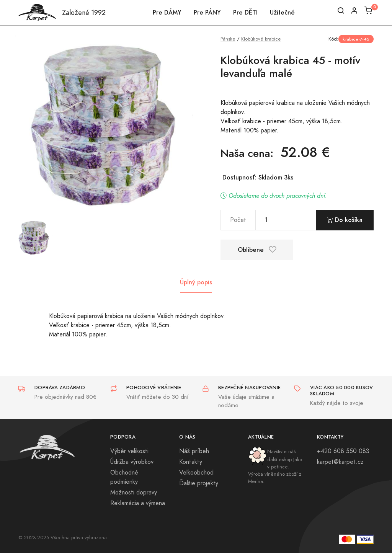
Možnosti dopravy (134, 493)
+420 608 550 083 (343, 451)
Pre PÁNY (207, 12)
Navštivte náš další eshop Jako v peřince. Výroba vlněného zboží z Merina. (275, 467)
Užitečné (282, 12)
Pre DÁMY (167, 12)
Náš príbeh (194, 451)
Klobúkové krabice (261, 39)
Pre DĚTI (245, 12)
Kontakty (191, 462)
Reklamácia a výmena (138, 503)
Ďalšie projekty (199, 483)
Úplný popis (196, 282)
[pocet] (286, 220)
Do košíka (345, 220)
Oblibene (257, 250)
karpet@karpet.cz (340, 462)
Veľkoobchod (196, 473)
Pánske (228, 39)
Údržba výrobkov (132, 462)
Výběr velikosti (129, 451)
